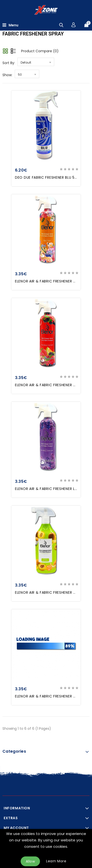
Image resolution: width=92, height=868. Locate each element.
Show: (7, 75)
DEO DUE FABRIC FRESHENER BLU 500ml (50, 177)
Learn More (56, 861)
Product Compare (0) (40, 51)
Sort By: (9, 63)
